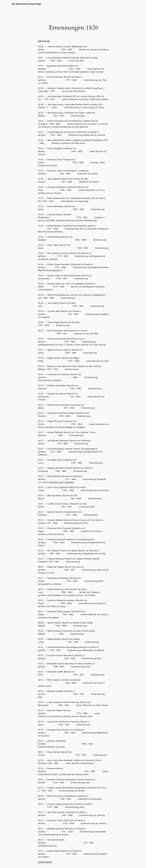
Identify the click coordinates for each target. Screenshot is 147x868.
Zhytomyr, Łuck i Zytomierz (62, 482)
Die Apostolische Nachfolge (26, 4)
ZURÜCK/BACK (45, 862)
